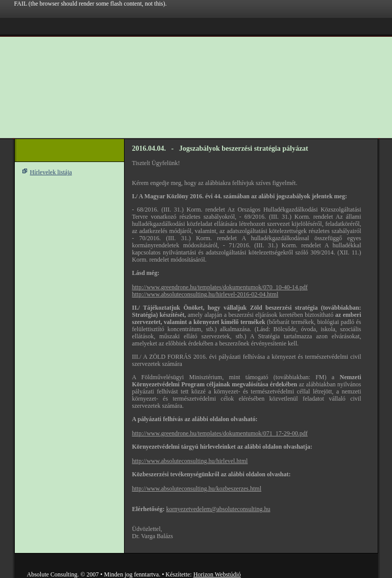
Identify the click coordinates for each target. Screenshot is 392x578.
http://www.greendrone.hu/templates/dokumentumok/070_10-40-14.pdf (220, 287)
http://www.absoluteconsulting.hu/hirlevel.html (190, 461)
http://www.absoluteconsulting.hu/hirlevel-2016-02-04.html (205, 294)
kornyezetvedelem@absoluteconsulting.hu (218, 509)
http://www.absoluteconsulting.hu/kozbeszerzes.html (197, 489)
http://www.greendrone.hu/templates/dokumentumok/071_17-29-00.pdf (220, 433)
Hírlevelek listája (51, 172)
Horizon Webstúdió (217, 574)
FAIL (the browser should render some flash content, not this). (91, 4)
